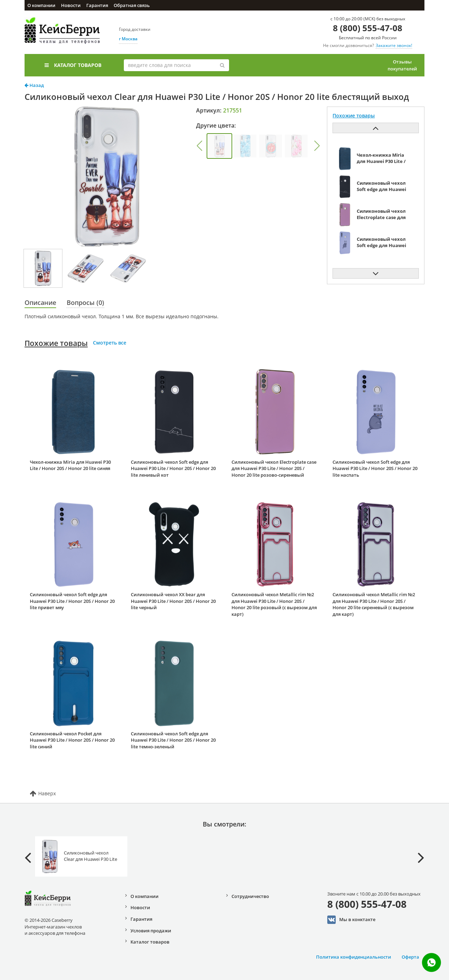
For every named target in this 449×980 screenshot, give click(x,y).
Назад (34, 85)
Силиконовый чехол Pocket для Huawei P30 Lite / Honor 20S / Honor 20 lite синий (72, 740)
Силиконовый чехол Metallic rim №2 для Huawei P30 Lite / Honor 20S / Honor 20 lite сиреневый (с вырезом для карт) (374, 604)
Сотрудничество (250, 896)
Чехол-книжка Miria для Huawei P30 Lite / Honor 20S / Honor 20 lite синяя (70, 465)
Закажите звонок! (394, 45)
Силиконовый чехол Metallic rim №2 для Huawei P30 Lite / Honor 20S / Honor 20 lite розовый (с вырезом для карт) (274, 604)
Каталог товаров (73, 65)
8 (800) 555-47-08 (368, 28)
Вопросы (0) (85, 302)
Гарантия (97, 5)
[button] (199, 146)
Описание (40, 302)
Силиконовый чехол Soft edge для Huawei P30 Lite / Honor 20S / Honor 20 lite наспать (375, 468)
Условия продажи (151, 931)
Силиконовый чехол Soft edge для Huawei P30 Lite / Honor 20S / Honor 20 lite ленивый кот (173, 468)
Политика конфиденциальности (354, 957)
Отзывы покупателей (402, 65)
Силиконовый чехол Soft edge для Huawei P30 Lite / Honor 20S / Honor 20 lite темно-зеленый (173, 740)
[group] (219, 146)
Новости (71, 5)
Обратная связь (132, 5)
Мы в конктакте (351, 920)
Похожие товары (56, 343)
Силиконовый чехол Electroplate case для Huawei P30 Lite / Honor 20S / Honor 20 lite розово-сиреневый (274, 468)
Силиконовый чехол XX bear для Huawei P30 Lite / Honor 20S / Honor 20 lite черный (173, 601)
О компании (41, 5)
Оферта (410, 957)
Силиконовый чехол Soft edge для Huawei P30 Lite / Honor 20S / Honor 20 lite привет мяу (72, 601)
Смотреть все (110, 343)
